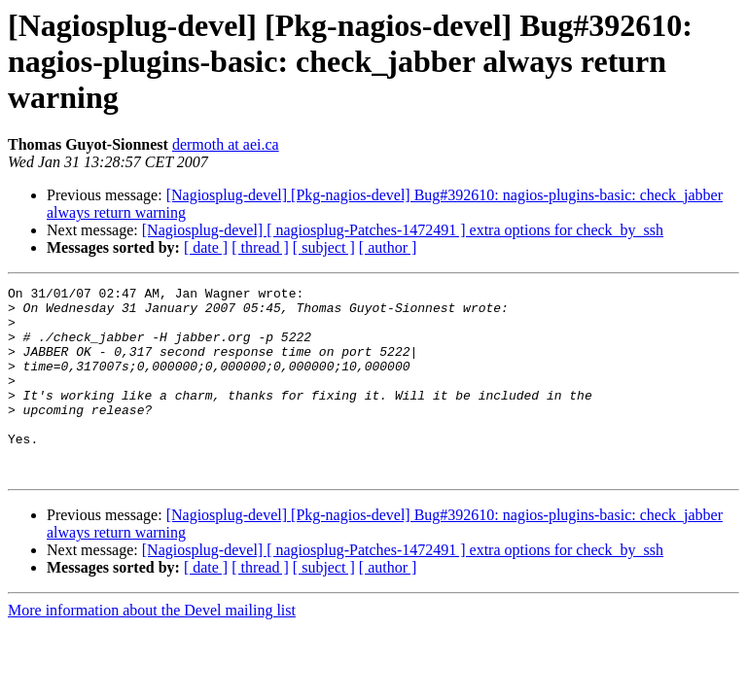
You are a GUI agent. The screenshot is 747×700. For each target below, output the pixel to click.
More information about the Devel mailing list (152, 648)
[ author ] (388, 247)
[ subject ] (324, 247)
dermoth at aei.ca (226, 144)
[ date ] (206, 247)
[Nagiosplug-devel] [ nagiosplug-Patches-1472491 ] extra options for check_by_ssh (403, 230)
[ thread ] (260, 247)
